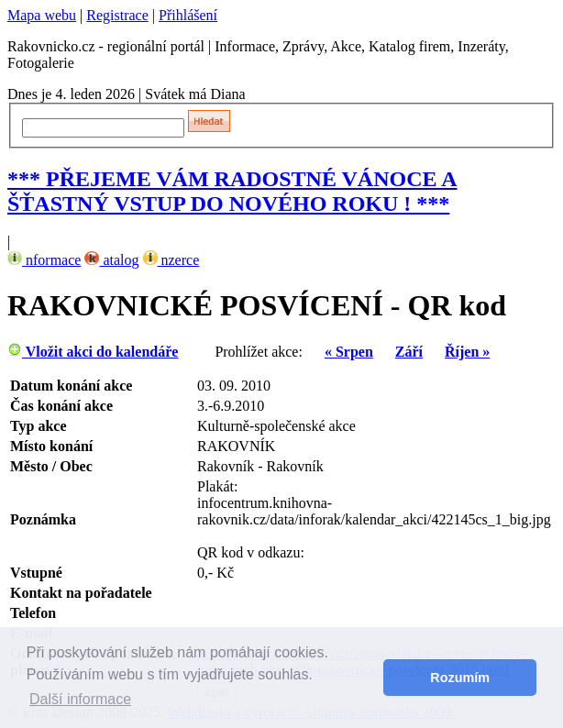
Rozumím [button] (460, 678)
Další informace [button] (80, 699)
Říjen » (467, 352)
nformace (44, 260)
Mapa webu (42, 15)
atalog (111, 260)
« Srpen (349, 352)
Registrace (117, 15)
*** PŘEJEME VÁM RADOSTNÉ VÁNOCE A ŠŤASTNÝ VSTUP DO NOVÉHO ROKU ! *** (232, 191)
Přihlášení (188, 15)
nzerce (171, 260)
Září (409, 352)
